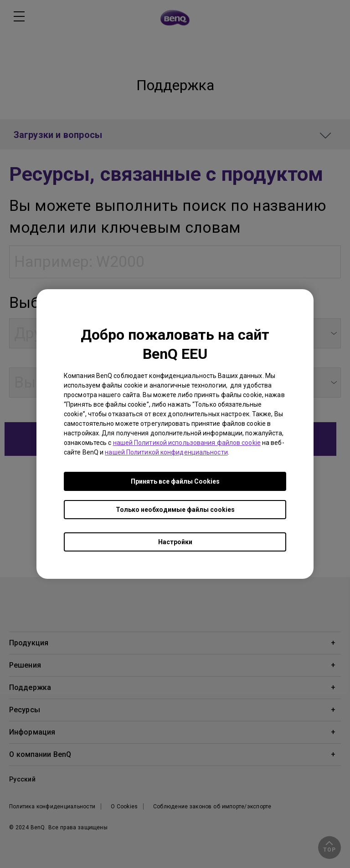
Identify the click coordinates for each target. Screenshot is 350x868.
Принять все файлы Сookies (175, 481)
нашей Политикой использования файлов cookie (187, 443)
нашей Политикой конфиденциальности (166, 452)
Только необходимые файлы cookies (175, 510)
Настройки (175, 542)
